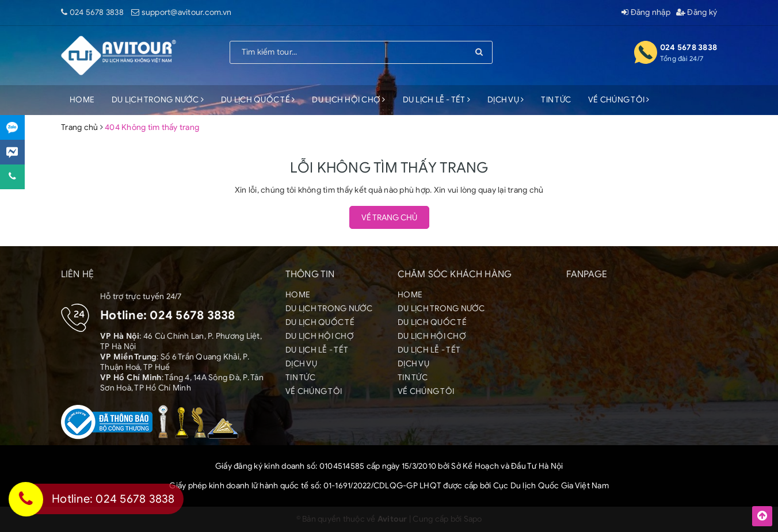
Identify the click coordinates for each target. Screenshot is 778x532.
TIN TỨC (556, 100)
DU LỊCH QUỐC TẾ (258, 100)
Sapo (473, 519)
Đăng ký (697, 12)
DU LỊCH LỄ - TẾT (437, 100)
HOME (82, 100)
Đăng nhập (646, 12)
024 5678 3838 (97, 12)
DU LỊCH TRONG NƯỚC (158, 100)
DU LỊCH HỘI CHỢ (348, 100)
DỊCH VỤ (506, 100)
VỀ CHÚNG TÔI (619, 100)
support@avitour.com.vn (187, 12)
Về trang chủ (389, 218)
